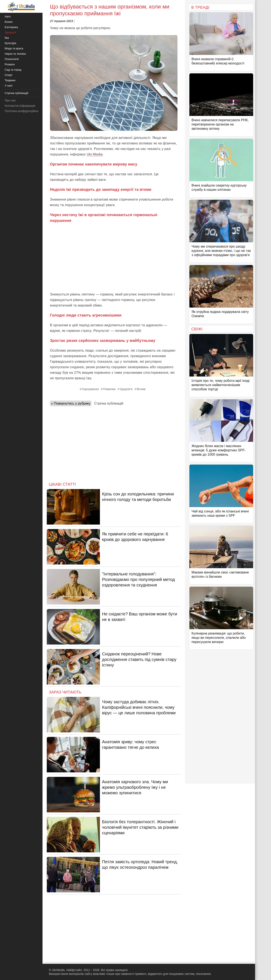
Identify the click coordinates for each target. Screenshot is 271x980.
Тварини (10, 80)
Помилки (109, 389)
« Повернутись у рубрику (71, 403)
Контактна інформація (20, 106)
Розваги (10, 64)
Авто (8, 16)
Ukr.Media (95, 154)
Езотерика (11, 27)
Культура (10, 43)
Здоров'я (10, 32)
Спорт (9, 75)
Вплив (141, 389)
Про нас (10, 100)
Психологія (12, 59)
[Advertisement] (114, 258)
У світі (9, 86)
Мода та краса (14, 48)
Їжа (7, 38)
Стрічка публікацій (109, 403)
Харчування (90, 389)
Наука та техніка (15, 54)
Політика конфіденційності (23, 111)
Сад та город (13, 70)
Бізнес (9, 22)
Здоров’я (126, 389)
